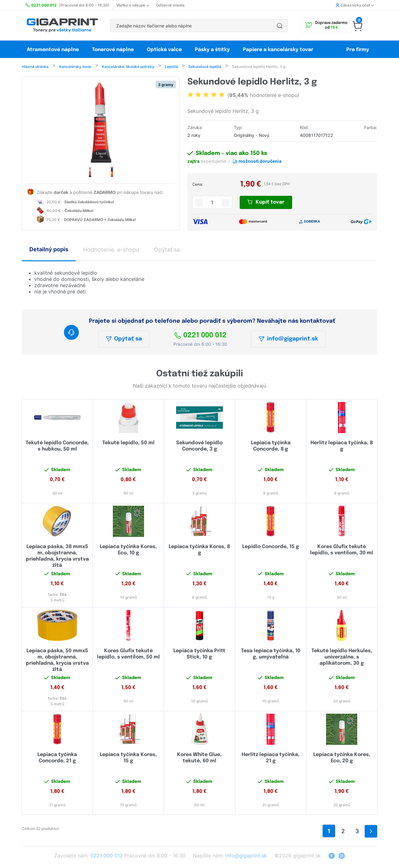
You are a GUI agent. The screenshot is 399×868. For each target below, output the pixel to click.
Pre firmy (358, 50)
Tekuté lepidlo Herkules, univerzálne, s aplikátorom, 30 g (342, 658)
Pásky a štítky (212, 50)
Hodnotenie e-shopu (111, 251)
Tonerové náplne (113, 50)
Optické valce (164, 50)
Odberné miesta (170, 5)
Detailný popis (49, 251)
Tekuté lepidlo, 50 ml (128, 444)
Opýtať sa (124, 340)
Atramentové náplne (53, 50)
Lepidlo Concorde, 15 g (271, 548)
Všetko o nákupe (133, 5)
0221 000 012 (200, 337)
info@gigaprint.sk (288, 340)
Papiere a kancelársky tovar (279, 50)
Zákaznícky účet (355, 5)
